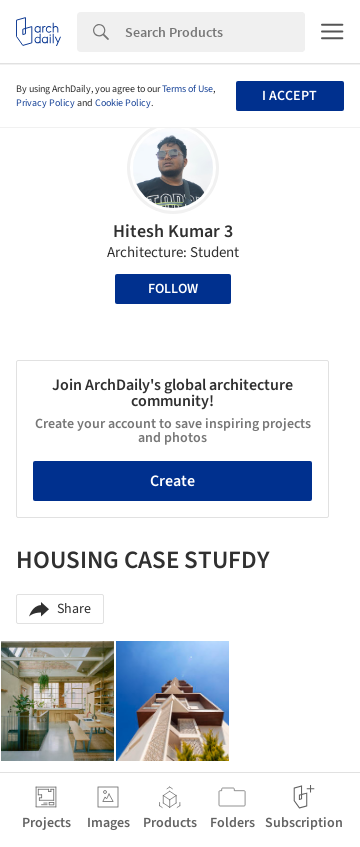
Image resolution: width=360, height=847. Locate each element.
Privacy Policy (45, 103)
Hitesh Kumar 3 (173, 231)
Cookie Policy (123, 103)
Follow (173, 289)
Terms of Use (187, 89)
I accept (289, 96)
